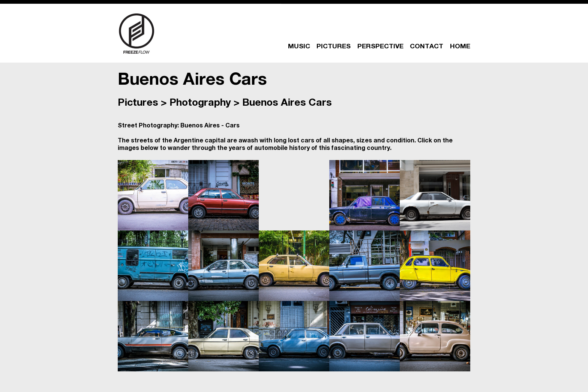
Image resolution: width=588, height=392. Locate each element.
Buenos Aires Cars (287, 104)
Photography (200, 104)
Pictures (138, 104)
